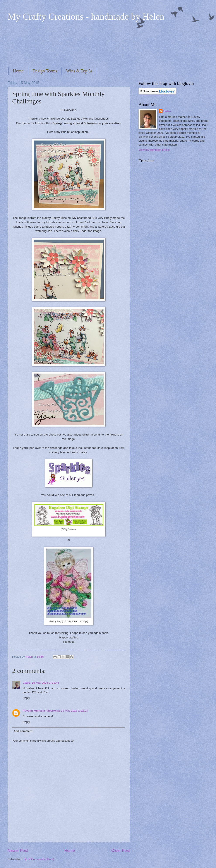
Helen (167, 111)
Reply (26, 698)
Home (18, 71)
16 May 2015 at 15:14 (75, 711)
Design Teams (45, 71)
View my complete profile (154, 150)
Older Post (121, 851)
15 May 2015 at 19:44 (45, 683)
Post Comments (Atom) (39, 859)
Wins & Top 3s (79, 71)
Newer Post (18, 851)
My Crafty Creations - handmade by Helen (86, 17)
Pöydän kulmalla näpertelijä (41, 711)
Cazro (27, 683)
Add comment (23, 731)
